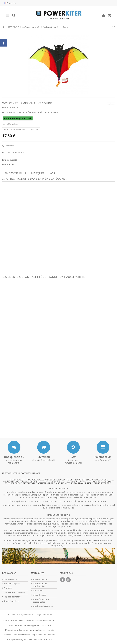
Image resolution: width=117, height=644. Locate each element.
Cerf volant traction (21, 635)
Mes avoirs (38, 591)
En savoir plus (15, 173)
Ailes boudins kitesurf (45, 621)
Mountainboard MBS (18, 625)
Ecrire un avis (9, 164)
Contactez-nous (11, 579)
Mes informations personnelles (41, 601)
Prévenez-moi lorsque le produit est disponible (21, 129)
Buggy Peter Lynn (37, 625)
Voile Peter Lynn (45, 639)
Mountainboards (37, 630)
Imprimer (9, 146)
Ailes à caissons (26, 621)
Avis (52, 173)
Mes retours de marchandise (40, 585)
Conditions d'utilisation (14, 592)
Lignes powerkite (28, 639)
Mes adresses (39, 595)
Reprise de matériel (13, 597)
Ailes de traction (10, 621)
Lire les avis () (9, 160)
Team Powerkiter (12, 601)
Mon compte (38, 573)
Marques (38, 173)
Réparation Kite (39, 635)
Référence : (7, 107)
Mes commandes (41, 579)
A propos (8, 588)
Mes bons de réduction (43, 606)
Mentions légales (12, 584)
